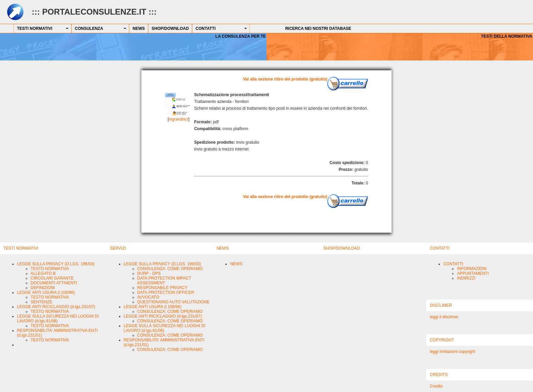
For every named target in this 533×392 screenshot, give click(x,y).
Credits (436, 386)
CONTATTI (205, 29)
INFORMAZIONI (472, 269)
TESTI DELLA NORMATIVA (507, 36)
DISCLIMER (441, 305)
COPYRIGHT (442, 340)
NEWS (139, 29)
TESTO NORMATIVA (50, 269)
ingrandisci (179, 119)
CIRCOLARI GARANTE (52, 278)
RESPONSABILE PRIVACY (162, 288)
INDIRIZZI (466, 278)
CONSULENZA (89, 29)
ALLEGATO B (43, 273)
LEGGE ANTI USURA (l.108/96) (46, 292)
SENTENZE (41, 302)
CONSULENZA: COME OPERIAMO (170, 269)
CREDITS (439, 375)
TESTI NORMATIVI (35, 29)
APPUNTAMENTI (473, 273)
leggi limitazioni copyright (452, 352)
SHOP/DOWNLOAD (170, 29)
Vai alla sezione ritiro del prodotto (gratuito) (285, 79)
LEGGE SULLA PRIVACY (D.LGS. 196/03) (56, 264)
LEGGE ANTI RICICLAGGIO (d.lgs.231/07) (56, 307)
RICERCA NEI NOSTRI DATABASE (318, 29)
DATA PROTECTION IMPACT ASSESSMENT (164, 281)
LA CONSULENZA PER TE (241, 36)
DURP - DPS (149, 273)
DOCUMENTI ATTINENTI (54, 283)
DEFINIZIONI (43, 288)
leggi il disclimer (444, 317)
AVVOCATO (148, 297)
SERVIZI (118, 248)
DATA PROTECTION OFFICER (166, 292)
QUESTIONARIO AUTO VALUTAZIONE (174, 302)
